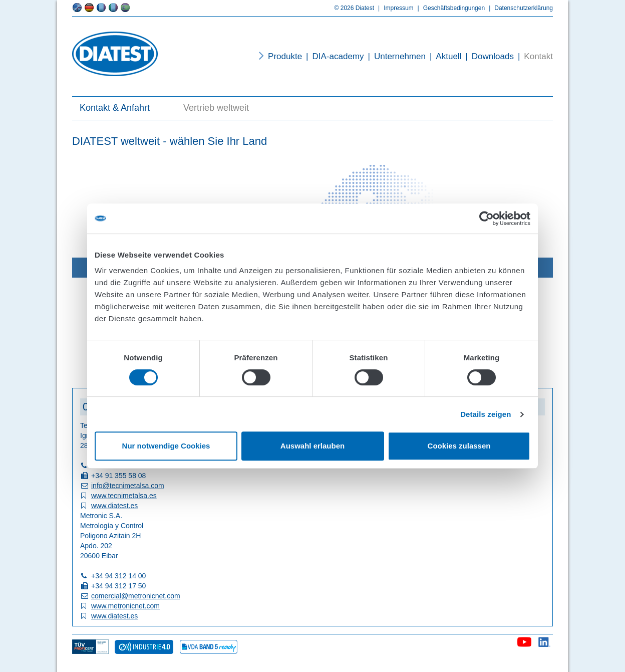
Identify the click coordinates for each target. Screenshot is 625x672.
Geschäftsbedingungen (449, 8)
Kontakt (533, 56)
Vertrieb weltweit (216, 108)
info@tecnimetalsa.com (128, 486)
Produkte (285, 56)
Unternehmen (395, 56)
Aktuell (443, 56)
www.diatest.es (114, 506)
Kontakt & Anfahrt (115, 108)
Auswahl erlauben (312, 446)
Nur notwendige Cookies (166, 446)
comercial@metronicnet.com (136, 596)
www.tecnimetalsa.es (124, 496)
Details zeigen (486, 414)
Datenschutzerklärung (519, 8)
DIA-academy (333, 56)
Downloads (488, 56)
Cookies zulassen (459, 446)
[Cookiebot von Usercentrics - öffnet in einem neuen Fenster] (487, 218)
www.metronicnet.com (125, 606)
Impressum (394, 8)
